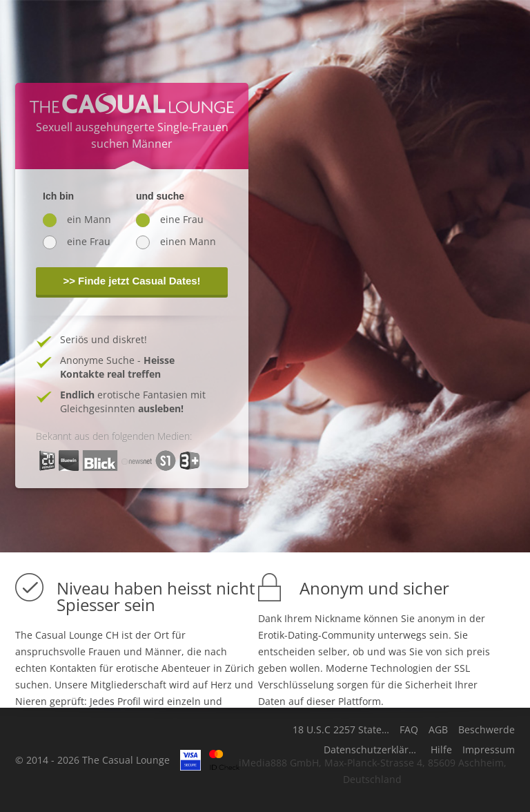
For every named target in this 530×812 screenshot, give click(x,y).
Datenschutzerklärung (372, 750)
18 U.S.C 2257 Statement (341, 730)
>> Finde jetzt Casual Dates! (131, 281)
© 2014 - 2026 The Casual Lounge (92, 760)
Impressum (489, 750)
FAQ (409, 730)
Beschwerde (487, 730)
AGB (438, 730)
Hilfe (441, 750)
